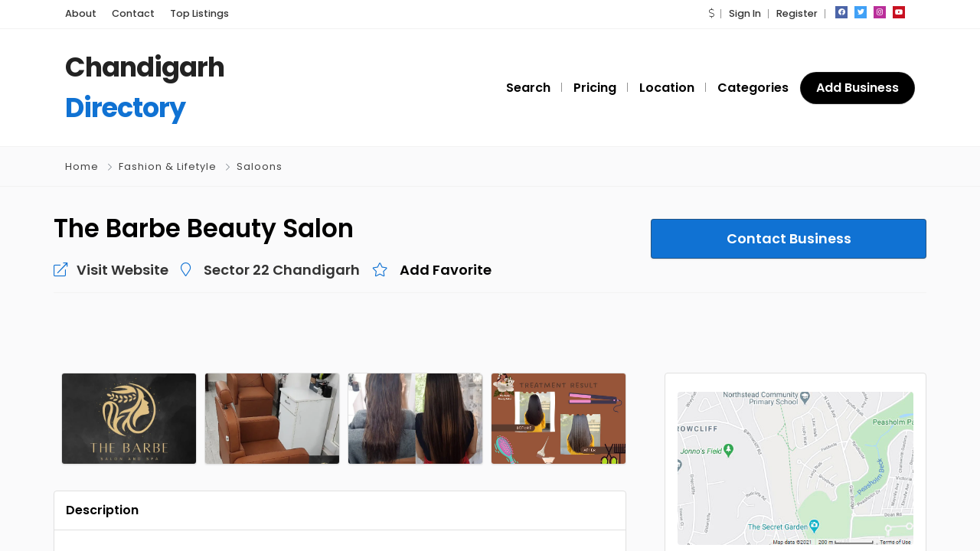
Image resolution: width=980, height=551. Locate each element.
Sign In (745, 13)
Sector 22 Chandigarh (282, 270)
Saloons (260, 166)
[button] (711, 13)
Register (797, 13)
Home (82, 166)
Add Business (857, 88)
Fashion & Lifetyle (168, 166)
